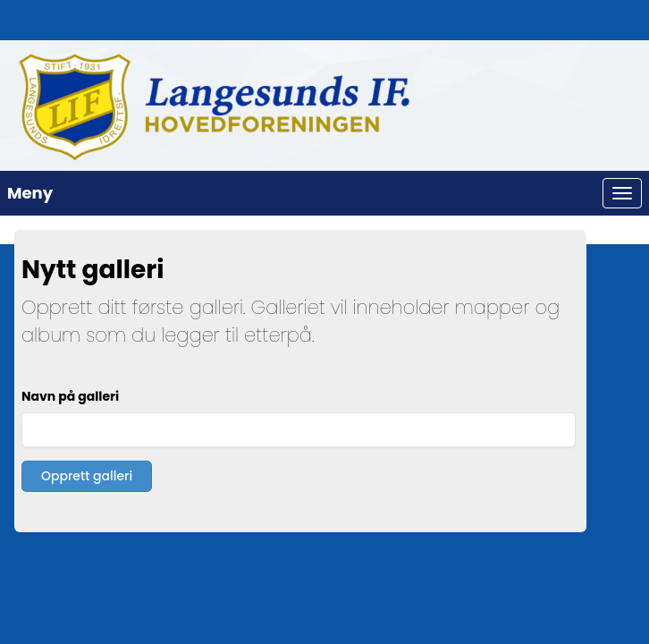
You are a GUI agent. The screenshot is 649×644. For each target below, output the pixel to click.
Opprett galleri (87, 476)
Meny (30, 193)
